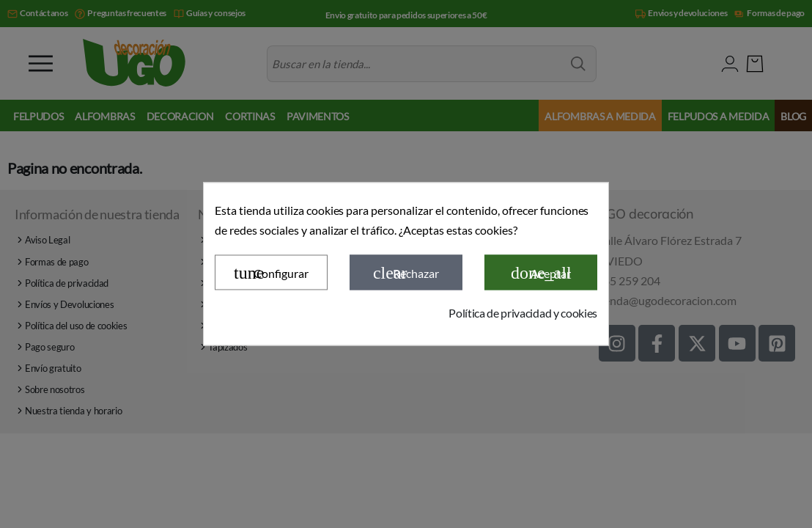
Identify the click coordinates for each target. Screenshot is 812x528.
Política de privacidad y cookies (523, 313)
